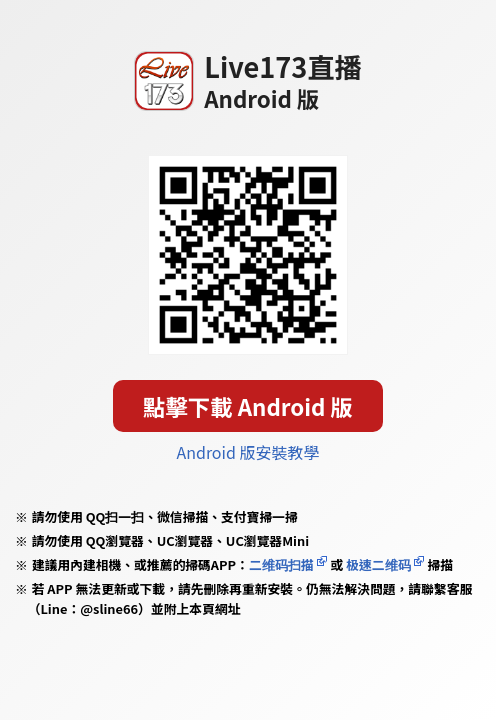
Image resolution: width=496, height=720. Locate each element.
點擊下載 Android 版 (248, 406)
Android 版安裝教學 (247, 452)
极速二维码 (378, 564)
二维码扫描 (281, 564)
